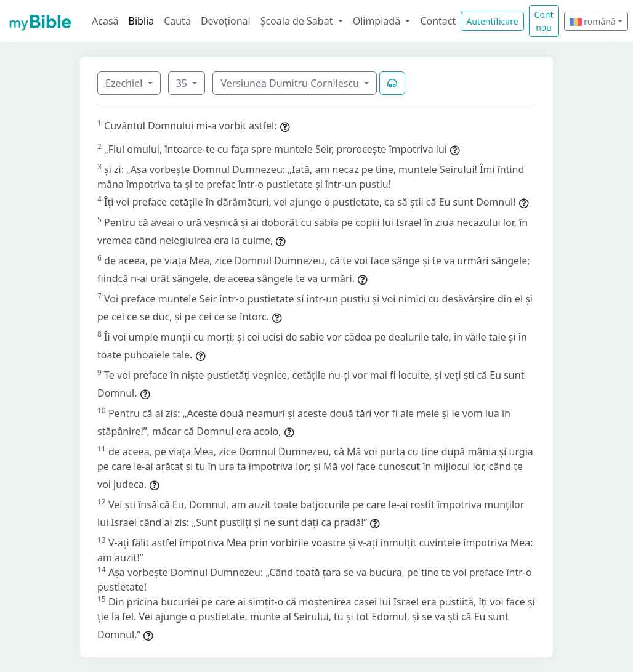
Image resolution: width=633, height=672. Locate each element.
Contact (438, 21)
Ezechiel (125, 83)
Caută (177, 21)
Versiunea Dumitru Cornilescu (291, 83)
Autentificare (492, 21)
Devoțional (226, 21)
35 (183, 83)
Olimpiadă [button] (378, 21)
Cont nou (544, 21)
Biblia (142, 21)
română (593, 21)
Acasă (105, 21)
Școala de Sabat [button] (298, 21)
